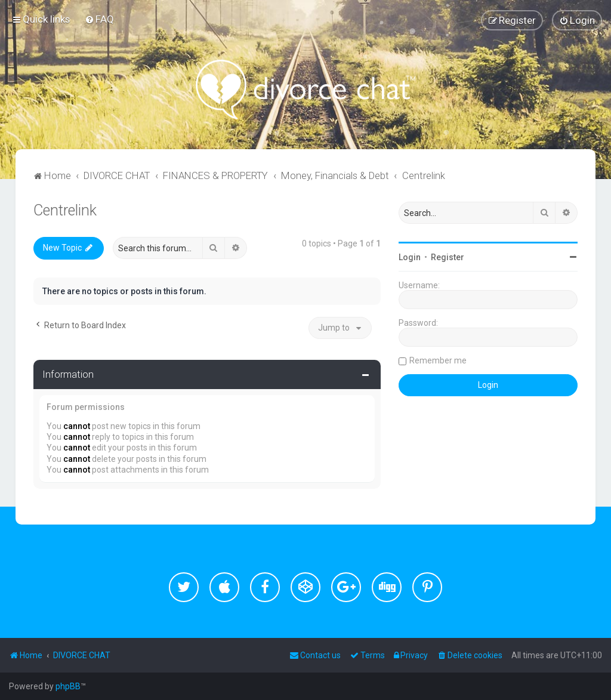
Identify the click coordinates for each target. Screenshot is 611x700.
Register (448, 257)
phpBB (68, 686)
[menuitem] (99, 19)
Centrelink (65, 210)
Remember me (438, 360)
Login (410, 257)
